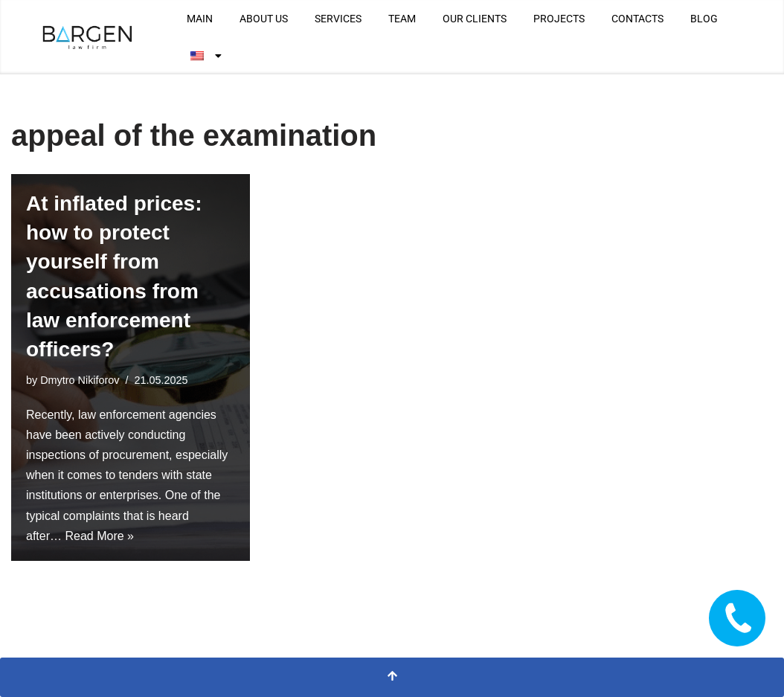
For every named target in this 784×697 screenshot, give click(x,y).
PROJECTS (559, 19)
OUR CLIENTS (475, 19)
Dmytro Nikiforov (80, 380)
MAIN (200, 19)
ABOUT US (264, 19)
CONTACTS (637, 19)
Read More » (99, 536)
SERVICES (338, 19)
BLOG (704, 19)
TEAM (402, 19)
